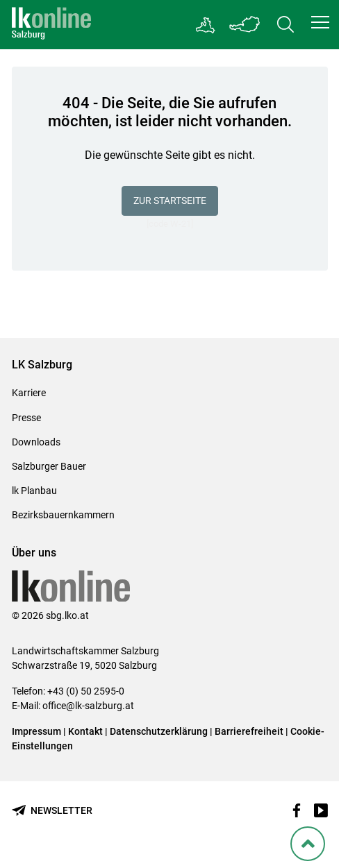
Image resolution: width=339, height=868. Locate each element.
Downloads (36, 442)
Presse (26, 418)
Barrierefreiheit (249, 731)
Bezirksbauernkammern (63, 515)
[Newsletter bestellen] (52, 811)
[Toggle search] (286, 25)
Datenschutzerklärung (160, 731)
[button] (320, 22)
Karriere (29, 393)
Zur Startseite (170, 201)
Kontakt (85, 731)
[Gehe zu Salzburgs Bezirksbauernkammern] (206, 25)
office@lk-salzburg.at (88, 706)
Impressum (36, 731)
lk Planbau (34, 491)
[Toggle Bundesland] (245, 25)
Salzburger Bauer (49, 466)
